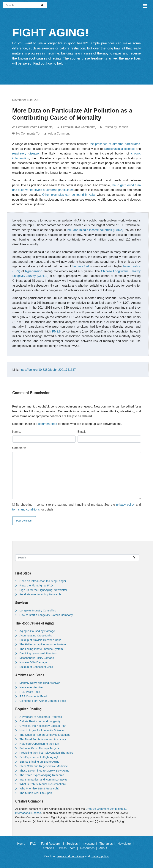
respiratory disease (26, 153)
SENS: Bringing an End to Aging (40, 762)
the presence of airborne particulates (115, 144)
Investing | (91, 844)
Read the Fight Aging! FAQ (36, 585)
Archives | (50, 848)
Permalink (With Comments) (35, 127)
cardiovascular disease (119, 149)
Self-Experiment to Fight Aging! (39, 757)
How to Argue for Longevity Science (42, 730)
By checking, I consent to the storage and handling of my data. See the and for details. (77, 507)
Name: (17, 432)
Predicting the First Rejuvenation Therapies (46, 753)
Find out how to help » (50, 63)
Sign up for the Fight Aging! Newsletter (43, 590)
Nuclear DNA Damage (33, 662)
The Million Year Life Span (36, 793)
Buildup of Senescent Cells (36, 667)
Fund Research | (53, 844)
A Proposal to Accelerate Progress (41, 717)
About (105, 848)
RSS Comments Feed (33, 696)
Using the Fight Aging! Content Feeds (43, 701)
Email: (82, 432)
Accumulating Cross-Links (36, 635)
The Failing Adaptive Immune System (43, 644)
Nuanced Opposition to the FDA (39, 744)
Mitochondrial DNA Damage (37, 658)
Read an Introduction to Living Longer (43, 581)
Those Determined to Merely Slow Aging (45, 771)
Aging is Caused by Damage (37, 631)
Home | (23, 844)
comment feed (48, 424)
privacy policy (125, 505)
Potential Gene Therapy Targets (39, 748)
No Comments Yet (29, 134)
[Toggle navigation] (145, 5)
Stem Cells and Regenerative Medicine (44, 766)
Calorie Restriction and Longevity (40, 721)
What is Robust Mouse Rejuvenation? (43, 784)
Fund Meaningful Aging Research (40, 594)
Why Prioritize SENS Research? (40, 788)
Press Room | (69, 848)
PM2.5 (56, 331)
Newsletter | (127, 844)
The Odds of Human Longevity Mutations (45, 735)
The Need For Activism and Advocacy (43, 739)
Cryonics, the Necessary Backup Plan (43, 726)
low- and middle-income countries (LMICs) (95, 230)
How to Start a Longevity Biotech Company (46, 615)
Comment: (19, 448)
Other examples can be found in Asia (68, 195)
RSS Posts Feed (30, 692)
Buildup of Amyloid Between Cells (40, 640)
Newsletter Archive (31, 687)
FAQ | (35, 844)
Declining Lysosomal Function (38, 653)
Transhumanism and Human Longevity (44, 779)
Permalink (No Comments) (79, 127)
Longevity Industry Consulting (38, 610)
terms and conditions (26, 509)
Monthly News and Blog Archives (40, 683)
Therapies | (108, 844)
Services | (74, 844)
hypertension (34, 271)
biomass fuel (80, 266)
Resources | (89, 848)
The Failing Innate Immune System (41, 649)
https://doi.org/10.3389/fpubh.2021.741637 (48, 370)
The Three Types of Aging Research (42, 775)
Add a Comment (59, 134)
